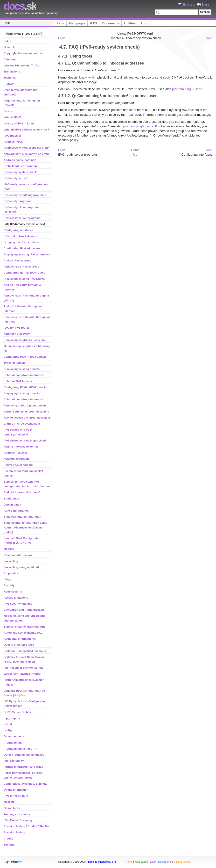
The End (9, 845)
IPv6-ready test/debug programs (25, 195)
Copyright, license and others (23, 53)
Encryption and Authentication (24, 610)
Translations (12, 72)
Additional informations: (20, 639)
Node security (13, 592)
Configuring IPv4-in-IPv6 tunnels (25, 387)
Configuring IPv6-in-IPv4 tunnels (25, 357)
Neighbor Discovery (17, 334)
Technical (10, 78)
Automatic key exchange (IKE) (24, 633)
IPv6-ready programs (17, 201)
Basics (8, 111)
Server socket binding (18, 465)
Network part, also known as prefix (27, 154)
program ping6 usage (187, 89)
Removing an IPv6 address (21, 267)
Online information (16, 790)
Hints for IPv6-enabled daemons (25, 651)
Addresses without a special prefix (26, 148)
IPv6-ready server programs (22, 218)
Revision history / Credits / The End (27, 826)
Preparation (11, 573)
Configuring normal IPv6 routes (24, 273)
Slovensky (187, 5)
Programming (13, 743)
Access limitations (16, 598)
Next (209, 38)
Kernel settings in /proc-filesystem (26, 412)
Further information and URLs (23, 767)
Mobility (9, 549)
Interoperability (14, 761)
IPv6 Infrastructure (16, 796)
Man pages (77, 23)
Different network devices (21, 236)
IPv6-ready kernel (15, 178)
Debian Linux (12, 505)
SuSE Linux (11, 499)
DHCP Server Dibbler (17, 712)
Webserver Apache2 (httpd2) (22, 674)
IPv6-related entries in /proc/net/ (25, 441)
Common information (18, 555)
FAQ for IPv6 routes (17, 328)
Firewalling (11, 561)
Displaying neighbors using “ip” (25, 340)
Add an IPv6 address (17, 260)
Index (7, 41)
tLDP (6, 23)
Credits (8, 839)
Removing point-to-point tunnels (25, 405)
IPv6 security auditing (18, 604)
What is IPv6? (13, 117)
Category (10, 59)
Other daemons (14, 736)
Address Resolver (15, 453)
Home (60, 23)
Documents (111, 23)
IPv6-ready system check (20, 172)
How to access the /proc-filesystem (27, 418)
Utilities (130, 23)
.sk (20, 6)
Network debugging (17, 459)
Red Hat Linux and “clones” (22, 492)
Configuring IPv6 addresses (22, 248)
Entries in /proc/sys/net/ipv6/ (22, 424)
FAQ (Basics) (12, 136)
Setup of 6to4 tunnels (18, 381)
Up (135, 155)
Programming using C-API (21, 749)
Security (9, 585)
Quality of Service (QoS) (20, 645)
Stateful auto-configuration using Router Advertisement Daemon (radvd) (25, 527)
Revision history (14, 832)
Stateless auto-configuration (22, 517)
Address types (13, 142)
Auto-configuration (16, 511)
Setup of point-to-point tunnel (23, 375)
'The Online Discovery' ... (20, 820)
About (145, 23)
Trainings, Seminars (17, 814)
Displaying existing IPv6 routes (24, 279)
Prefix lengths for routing (20, 166)
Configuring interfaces (18, 230)
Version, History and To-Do (21, 65)
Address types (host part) (21, 160)
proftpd (8, 730)
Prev (61, 38)
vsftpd (8, 724)
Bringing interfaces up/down (22, 242)
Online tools (12, 808)
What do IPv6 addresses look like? (26, 130)
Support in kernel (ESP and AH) (24, 627)
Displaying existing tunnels (22, 369)
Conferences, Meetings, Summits (25, 784)
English (204, 5)
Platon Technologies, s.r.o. (102, 862)
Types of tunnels (15, 363)
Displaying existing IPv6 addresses (27, 254)
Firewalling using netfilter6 (21, 567)
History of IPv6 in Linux (19, 123)
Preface (9, 84)
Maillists (9, 802)
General (9, 47)
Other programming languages (24, 755)
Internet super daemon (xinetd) (24, 668)
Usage (8, 579)
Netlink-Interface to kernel (21, 447)
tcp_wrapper (12, 718)
